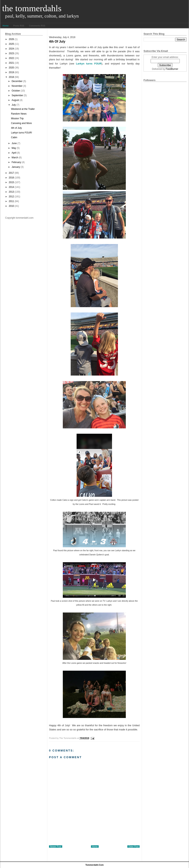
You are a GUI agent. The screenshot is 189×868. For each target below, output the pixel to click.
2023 (12, 53)
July (14, 105)
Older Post (133, 847)
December (17, 81)
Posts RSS (19, 26)
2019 (12, 72)
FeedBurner (172, 69)
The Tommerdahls (32, 8)
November (17, 86)
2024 (12, 49)
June (14, 143)
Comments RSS (37, 26)
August (15, 100)
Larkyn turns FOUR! (22, 133)
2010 (12, 206)
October (16, 91)
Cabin (14, 137)
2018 (12, 77)
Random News (19, 114)
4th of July (16, 128)
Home (6, 26)
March (15, 158)
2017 (12, 173)
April (14, 153)
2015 (12, 182)
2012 (12, 197)
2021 (12, 63)
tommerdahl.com (95, 865)
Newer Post (56, 847)
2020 (12, 68)
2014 (12, 187)
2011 (12, 201)
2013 (12, 192)
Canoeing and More (21, 123)
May (14, 148)
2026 (12, 39)
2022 (12, 58)
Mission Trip (17, 118)
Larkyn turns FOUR (88, 64)
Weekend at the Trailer (23, 109)
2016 (12, 178)
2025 (12, 44)
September (17, 95)
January (16, 167)
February (16, 162)
